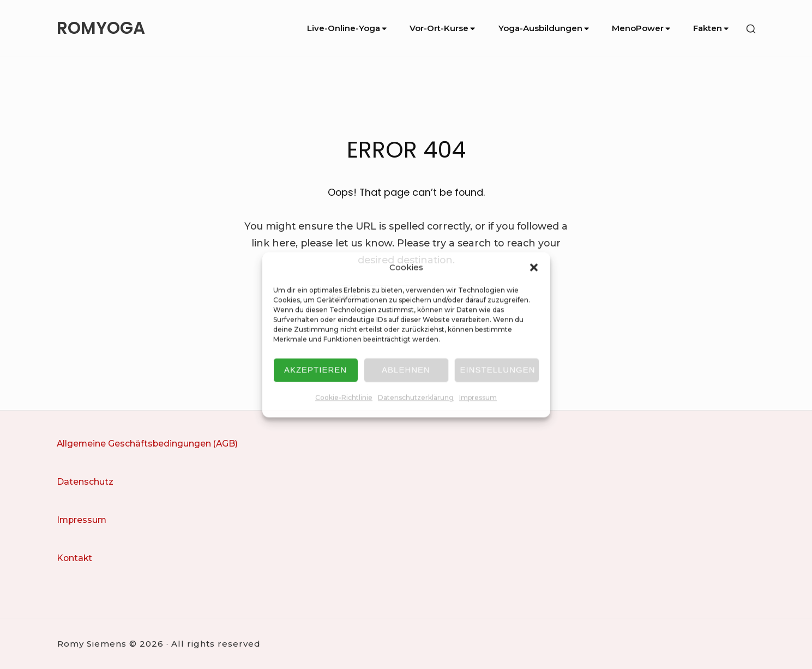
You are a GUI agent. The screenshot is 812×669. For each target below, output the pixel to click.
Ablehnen (406, 370)
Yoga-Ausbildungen (545, 28)
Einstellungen (498, 370)
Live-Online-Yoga (348, 28)
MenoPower (642, 28)
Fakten (712, 28)
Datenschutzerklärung (416, 397)
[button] (534, 267)
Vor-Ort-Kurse (443, 28)
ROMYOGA (101, 28)
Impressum (478, 397)
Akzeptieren (315, 370)
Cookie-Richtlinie (344, 397)
